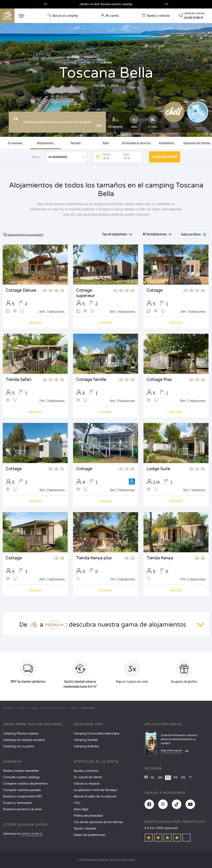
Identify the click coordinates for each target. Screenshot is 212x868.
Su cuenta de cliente (88, 777)
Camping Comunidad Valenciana (96, 734)
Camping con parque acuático (24, 740)
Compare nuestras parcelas (22, 790)
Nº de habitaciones (155, 234)
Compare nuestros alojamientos (25, 784)
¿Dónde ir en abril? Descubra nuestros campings (106, 4)
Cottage (155, 290)
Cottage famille (91, 380)
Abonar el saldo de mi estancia (95, 796)
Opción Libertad (85, 829)
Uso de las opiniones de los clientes (98, 822)
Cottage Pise (159, 380)
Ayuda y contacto (86, 771)
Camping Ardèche (86, 746)
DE (183, 778)
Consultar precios (165, 157)
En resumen (15, 143)
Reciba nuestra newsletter (21, 771)
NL (152, 778)
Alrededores (167, 143)
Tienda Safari (19, 380)
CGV (77, 803)
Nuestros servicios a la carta (22, 809)
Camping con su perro (19, 746)
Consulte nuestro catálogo (22, 777)
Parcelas (76, 143)
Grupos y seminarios (17, 803)
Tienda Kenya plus (94, 558)
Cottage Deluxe (21, 290)
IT (190, 778)
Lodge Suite (158, 469)
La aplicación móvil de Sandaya (95, 790)
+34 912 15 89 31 (32, 834)
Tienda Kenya (160, 558)
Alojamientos (45, 143)
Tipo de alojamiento (115, 234)
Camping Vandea (86, 740)
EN (160, 778)
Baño (106, 143)
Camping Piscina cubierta (21, 734)
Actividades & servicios (136, 143)
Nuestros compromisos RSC (23, 796)
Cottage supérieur (86, 293)
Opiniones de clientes (197, 143)
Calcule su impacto (87, 784)
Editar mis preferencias (89, 835)
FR (175, 778)
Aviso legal (81, 809)
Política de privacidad (88, 816)
